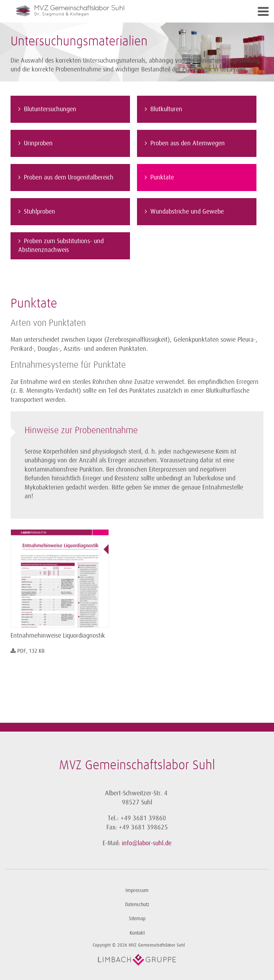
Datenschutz (137, 905)
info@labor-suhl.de (147, 843)
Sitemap (137, 919)
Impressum (137, 890)
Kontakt (137, 933)
